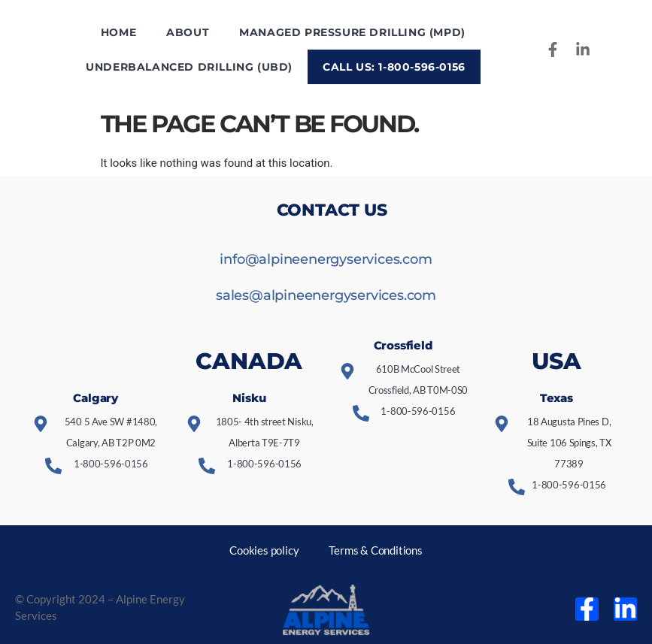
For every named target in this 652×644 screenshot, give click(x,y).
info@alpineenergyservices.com (326, 259)
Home (118, 32)
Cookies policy (264, 550)
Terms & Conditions (375, 550)
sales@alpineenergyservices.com (326, 295)
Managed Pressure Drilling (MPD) (352, 32)
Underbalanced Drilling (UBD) (189, 67)
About (188, 32)
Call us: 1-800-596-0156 (394, 67)
